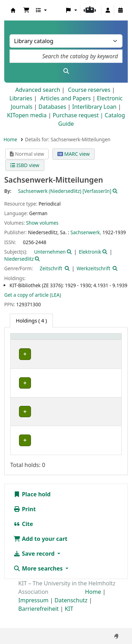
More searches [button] (39, 584)
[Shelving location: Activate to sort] (71, 344)
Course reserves (89, 90)
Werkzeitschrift (94, 268)
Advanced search (37, 90)
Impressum (33, 615)
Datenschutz (71, 615)
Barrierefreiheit (39, 624)
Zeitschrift (51, 268)
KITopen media (27, 115)
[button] (26, 10)
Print (24, 524)
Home (10, 139)
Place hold (32, 509)
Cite (23, 539)
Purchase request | (79, 115)
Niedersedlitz (19, 259)
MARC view (74, 154)
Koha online (13, 10)
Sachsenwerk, (86, 232)
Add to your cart (40, 554)
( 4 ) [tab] (31, 321)
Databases (52, 107)
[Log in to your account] (108, 10)
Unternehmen (50, 252)
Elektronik (90, 252)
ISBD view (25, 165)
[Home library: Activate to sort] (30, 344)
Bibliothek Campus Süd (29, 394)
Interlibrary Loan (94, 107)
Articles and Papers (65, 98)
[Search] (66, 71)
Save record (35, 569)
